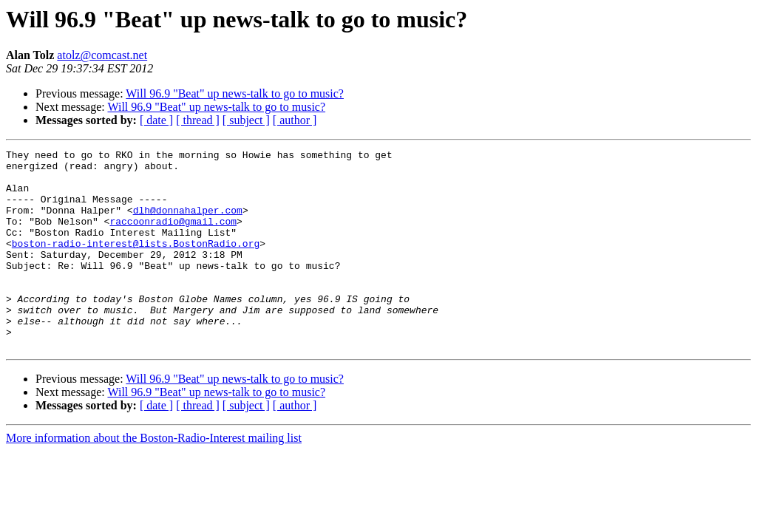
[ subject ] (246, 120)
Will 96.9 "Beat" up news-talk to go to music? (235, 93)
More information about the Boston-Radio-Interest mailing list (154, 478)
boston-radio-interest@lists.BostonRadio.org (136, 263)
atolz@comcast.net (102, 55)
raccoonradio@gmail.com (173, 236)
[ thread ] (198, 120)
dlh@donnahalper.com (188, 223)
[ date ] (156, 120)
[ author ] (295, 120)
